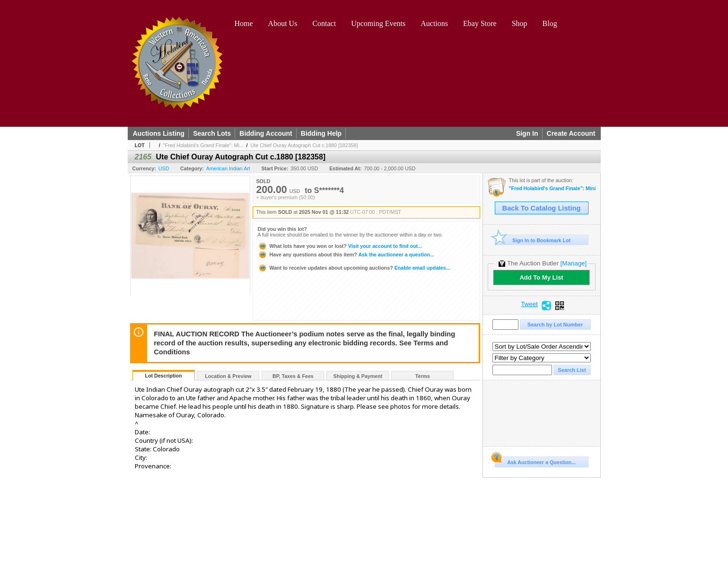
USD (164, 168)
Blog (550, 23)
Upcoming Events (378, 23)
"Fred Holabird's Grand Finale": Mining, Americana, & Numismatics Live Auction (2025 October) (552, 189)
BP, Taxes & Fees (293, 376)
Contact (324, 23)
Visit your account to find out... (340, 246)
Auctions (434, 23)
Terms (423, 376)
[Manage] (574, 263)
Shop (520, 23)
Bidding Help (321, 133)
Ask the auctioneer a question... (346, 255)
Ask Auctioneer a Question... (535, 461)
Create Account (571, 133)
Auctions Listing (159, 133)
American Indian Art (228, 168)
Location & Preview (228, 376)
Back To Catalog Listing (542, 208)
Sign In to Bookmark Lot (533, 240)
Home (244, 23)
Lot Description (163, 376)
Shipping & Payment (358, 376)
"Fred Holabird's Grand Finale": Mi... (203, 145)
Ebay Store (480, 23)
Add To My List (541, 277)
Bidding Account (266, 133)
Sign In (527, 133)
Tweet (529, 304)
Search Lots (212, 133)
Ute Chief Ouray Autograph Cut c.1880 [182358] (304, 145)
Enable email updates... (354, 268)
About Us (283, 23)
